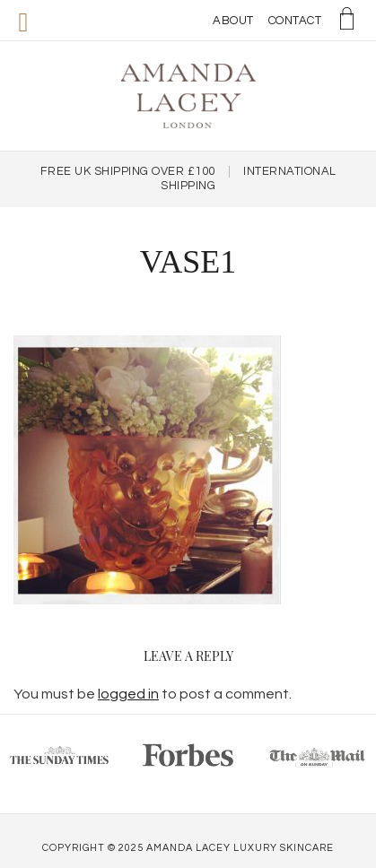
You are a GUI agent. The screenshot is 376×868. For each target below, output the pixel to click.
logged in (128, 694)
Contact (295, 21)
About (233, 21)
